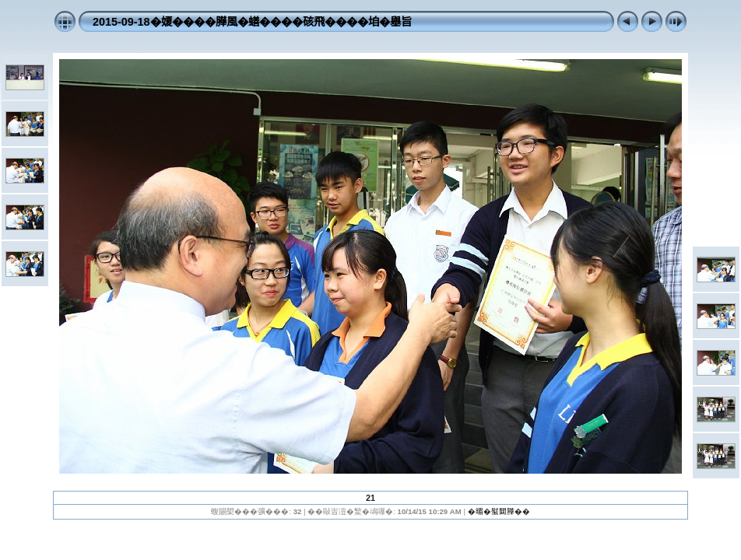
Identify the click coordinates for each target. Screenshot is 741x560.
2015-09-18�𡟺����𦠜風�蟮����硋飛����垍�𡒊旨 (252, 22)
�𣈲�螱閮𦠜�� (499, 511)
